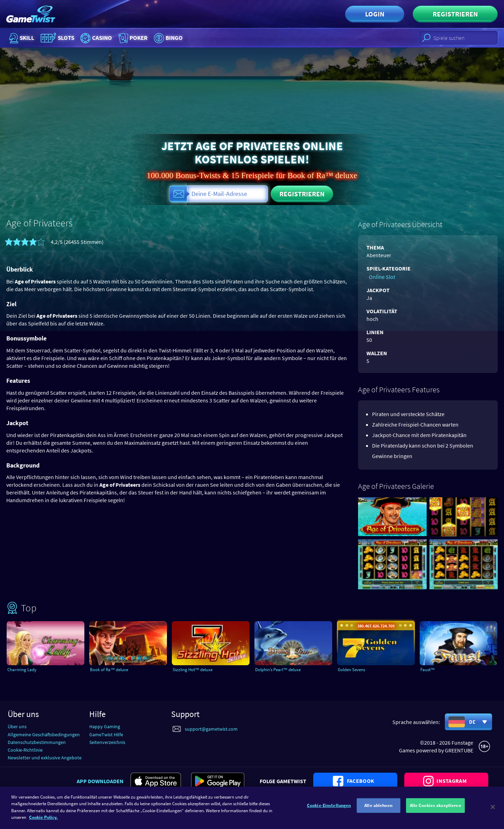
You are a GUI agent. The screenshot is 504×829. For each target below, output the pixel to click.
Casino (106, 38)
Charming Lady (26, 670)
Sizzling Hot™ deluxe (198, 670)
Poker (148, 38)
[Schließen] (493, 812)
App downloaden (100, 780)
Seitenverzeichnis (107, 742)
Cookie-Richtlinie (25, 750)
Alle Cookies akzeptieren (435, 812)
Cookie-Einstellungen (329, 812)
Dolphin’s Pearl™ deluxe (284, 670)
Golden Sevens (356, 670)
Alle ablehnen (378, 812)
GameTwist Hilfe (106, 734)
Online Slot (380, 276)
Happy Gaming (105, 726)
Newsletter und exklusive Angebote (45, 757)
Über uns (17, 726)
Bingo (189, 38)
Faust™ (431, 670)
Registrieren (455, 14)
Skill (21, 38)
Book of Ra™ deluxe (114, 670)
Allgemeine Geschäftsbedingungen (44, 734)
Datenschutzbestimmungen (37, 742)
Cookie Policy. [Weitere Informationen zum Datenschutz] (43, 823)
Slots (61, 38)
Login (375, 14)
